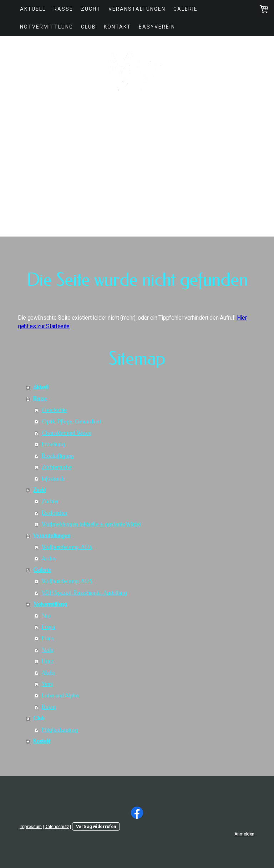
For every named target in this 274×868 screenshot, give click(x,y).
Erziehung (53, 444)
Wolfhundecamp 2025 (67, 581)
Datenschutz (57, 826)
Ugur (48, 661)
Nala (48, 650)
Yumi (47, 684)
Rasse (63, 9)
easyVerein (157, 27)
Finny (48, 638)
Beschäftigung (58, 456)
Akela (48, 673)
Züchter (50, 501)
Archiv (49, 559)
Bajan (49, 707)
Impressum (31, 826)
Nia (46, 616)
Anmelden (244, 834)
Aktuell (33, 9)
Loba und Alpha (60, 696)
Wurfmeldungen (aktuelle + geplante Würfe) (91, 524)
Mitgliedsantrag (60, 730)
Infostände (54, 479)
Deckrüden (54, 513)
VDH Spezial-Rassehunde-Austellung (84, 593)
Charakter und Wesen (67, 433)
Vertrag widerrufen (96, 826)
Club (88, 27)
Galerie (186, 9)
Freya (48, 627)
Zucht (91, 9)
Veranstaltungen (137, 9)
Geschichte (54, 410)
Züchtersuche (57, 467)
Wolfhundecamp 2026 (67, 547)
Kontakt (117, 27)
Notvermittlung (47, 27)
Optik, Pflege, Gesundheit (71, 422)
